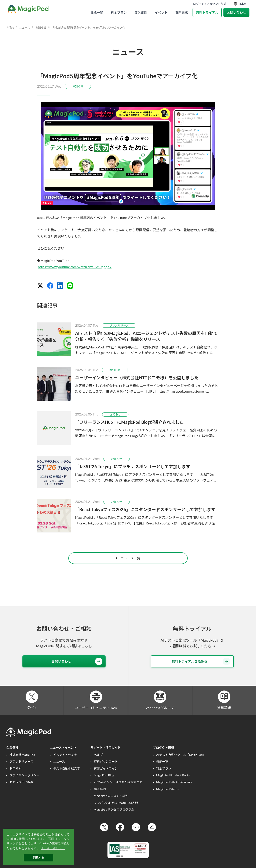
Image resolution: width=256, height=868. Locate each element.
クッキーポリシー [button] (53, 848)
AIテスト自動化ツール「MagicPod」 (181, 763)
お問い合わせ (236, 12)
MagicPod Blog (104, 784)
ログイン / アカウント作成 (210, 4)
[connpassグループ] (160, 704)
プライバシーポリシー (24, 784)
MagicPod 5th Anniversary (174, 790)
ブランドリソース (21, 770)
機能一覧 (97, 12)
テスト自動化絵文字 (67, 777)
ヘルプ (98, 763)
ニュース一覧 (128, 564)
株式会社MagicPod (22, 763)
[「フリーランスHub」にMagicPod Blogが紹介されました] (128, 428)
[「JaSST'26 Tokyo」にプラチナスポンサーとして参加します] (128, 472)
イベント (161, 12)
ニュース (25, 28)
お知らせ (41, 28)
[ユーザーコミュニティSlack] (96, 704)
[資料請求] (224, 704)
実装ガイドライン (106, 777)
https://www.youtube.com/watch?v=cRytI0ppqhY (75, 267)
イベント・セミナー (67, 763)
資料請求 (182, 12)
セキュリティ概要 (21, 790)
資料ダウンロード (106, 770)
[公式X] (32, 704)
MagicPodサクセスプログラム (114, 818)
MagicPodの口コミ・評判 (111, 804)
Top (12, 28)
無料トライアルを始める (201, 668)
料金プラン (119, 12)
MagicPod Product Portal (173, 784)
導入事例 (141, 12)
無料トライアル (207, 12)
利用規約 (16, 777)
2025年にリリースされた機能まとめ (118, 790)
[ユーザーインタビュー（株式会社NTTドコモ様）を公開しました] (128, 384)
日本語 (240, 4)
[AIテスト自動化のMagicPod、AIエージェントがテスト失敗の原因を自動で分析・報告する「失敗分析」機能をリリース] (128, 339)
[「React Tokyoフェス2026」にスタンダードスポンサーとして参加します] (128, 516)
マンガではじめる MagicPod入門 (116, 811)
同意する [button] (39, 858)
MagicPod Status (167, 797)
